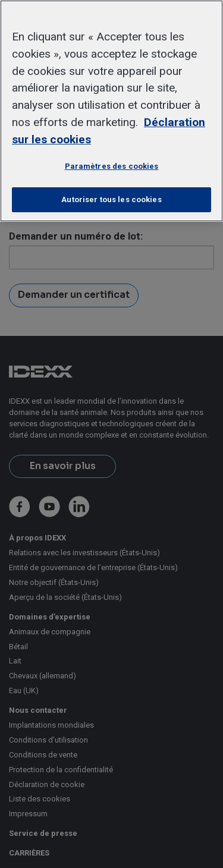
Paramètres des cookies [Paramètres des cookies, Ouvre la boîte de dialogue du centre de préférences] (112, 166)
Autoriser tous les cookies (111, 199)
